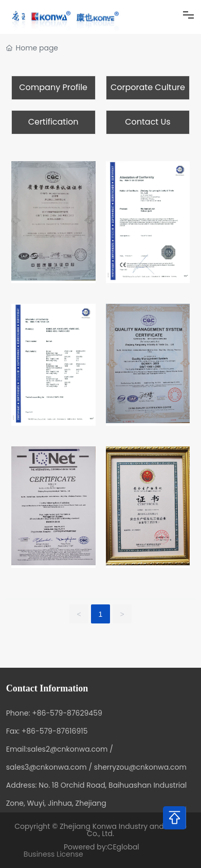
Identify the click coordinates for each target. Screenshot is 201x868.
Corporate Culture (148, 87)
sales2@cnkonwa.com (68, 749)
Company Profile (53, 87)
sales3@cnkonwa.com (47, 767)
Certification (53, 122)
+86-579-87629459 (67, 713)
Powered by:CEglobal (100, 847)
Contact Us (148, 122)
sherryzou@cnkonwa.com (140, 767)
